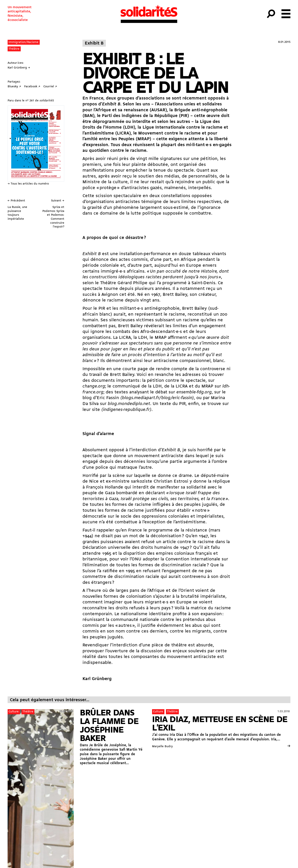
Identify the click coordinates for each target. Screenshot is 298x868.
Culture (14, 712)
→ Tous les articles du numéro (28, 184)
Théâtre (14, 49)
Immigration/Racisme (23, 42)
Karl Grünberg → (19, 68)
